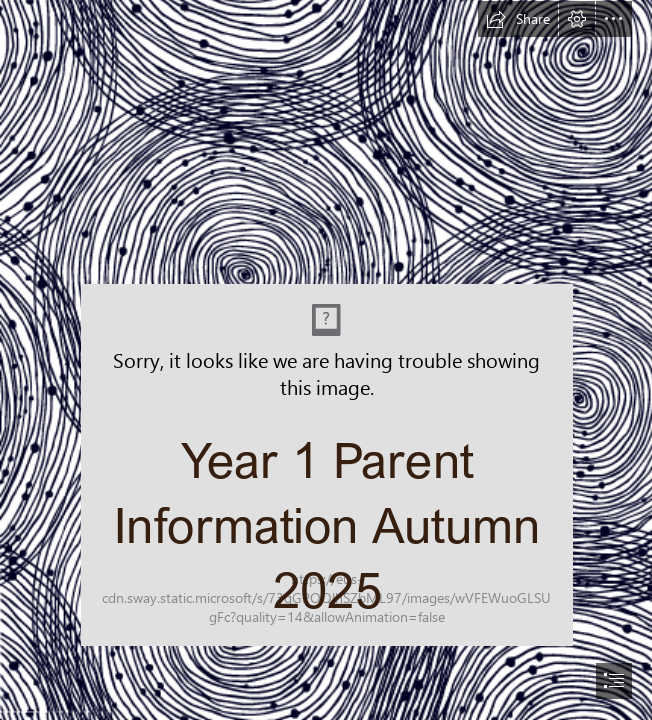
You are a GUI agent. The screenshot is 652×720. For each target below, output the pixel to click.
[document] (326, 360)
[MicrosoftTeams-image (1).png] (326, 345)
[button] (518, 19)
